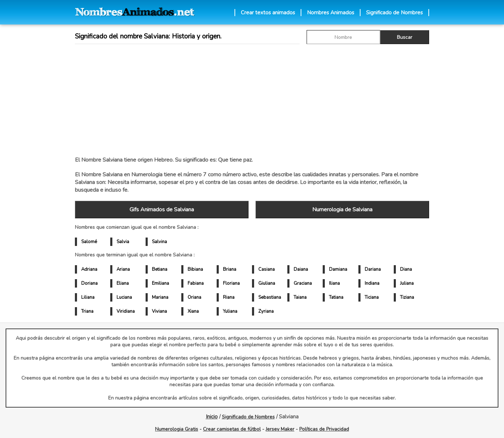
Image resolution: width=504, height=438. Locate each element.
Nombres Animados (331, 13)
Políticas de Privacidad (324, 429)
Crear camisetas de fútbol (232, 429)
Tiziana (407, 297)
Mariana (160, 297)
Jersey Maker (280, 429)
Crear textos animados (268, 13)
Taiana (300, 297)
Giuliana (267, 283)
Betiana (160, 269)
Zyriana (266, 311)
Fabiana (196, 283)
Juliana (407, 283)
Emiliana (160, 283)
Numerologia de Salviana (342, 210)
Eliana (123, 283)
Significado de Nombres (394, 13)
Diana (406, 269)
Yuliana (230, 311)
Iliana (334, 283)
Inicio (212, 417)
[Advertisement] (252, 100)
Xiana (193, 311)
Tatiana (336, 297)
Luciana (124, 297)
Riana (229, 297)
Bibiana (195, 269)
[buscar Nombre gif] (343, 37)
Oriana (194, 297)
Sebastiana (270, 297)
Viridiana (126, 311)
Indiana (372, 283)
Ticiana (372, 297)
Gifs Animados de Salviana (162, 210)
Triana (87, 311)
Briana (230, 269)
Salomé (89, 242)
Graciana (303, 283)
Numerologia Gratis (177, 429)
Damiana (338, 269)
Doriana (89, 283)
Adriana (89, 269)
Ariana (123, 269)
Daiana (301, 269)
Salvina (159, 242)
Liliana (88, 297)
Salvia (123, 242)
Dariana (373, 269)
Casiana (267, 269)
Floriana (231, 283)
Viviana (159, 311)
